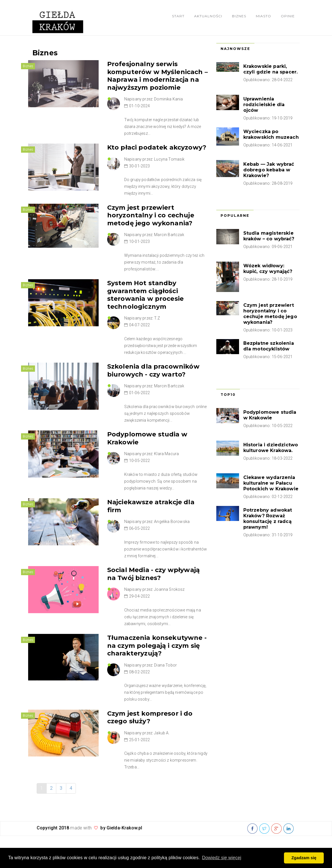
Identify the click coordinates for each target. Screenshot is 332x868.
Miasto (263, 16)
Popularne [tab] (235, 216)
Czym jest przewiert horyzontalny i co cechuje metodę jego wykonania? (151, 215)
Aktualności (208, 16)
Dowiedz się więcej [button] (222, 858)
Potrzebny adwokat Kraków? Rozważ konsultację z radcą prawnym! (268, 519)
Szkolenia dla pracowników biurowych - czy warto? (153, 370)
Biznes (239, 16)
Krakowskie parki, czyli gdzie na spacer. (271, 69)
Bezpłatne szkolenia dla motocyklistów (269, 346)
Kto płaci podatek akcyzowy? (157, 147)
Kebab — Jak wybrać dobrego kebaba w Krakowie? (269, 170)
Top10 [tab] (228, 395)
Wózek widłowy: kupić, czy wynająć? (268, 269)
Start (178, 16)
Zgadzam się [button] (304, 858)
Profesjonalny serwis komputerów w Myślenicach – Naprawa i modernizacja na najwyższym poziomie (157, 76)
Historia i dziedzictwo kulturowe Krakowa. (271, 448)
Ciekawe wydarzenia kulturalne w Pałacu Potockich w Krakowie (271, 483)
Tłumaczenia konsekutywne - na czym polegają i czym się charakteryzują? (157, 646)
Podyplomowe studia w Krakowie (270, 415)
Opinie (288, 16)
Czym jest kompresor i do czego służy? (150, 717)
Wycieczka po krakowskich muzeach (271, 134)
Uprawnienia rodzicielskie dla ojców (264, 105)
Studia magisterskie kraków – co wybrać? (269, 236)
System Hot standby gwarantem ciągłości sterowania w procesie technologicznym (145, 295)
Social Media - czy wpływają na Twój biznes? (153, 574)
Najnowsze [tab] (235, 49)
